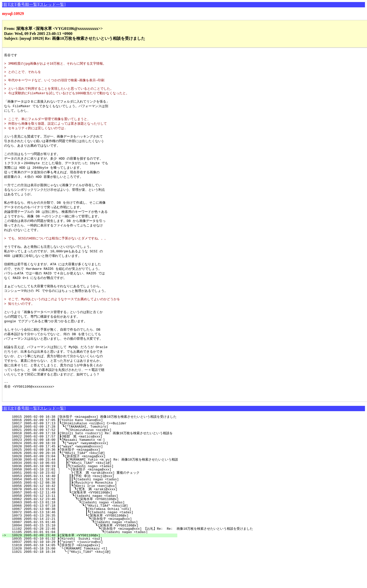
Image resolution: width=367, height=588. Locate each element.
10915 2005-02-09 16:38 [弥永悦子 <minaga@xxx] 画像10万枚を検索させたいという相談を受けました (92, 448)
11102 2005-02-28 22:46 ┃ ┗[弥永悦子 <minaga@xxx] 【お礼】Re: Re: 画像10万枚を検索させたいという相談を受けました (130, 560)
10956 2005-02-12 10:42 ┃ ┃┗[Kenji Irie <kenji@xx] (91, 517)
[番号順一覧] (27, 4)
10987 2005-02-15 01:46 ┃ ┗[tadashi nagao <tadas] (90, 553)
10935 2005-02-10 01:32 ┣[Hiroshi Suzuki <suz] (93, 570)
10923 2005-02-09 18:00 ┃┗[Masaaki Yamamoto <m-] (93, 471)
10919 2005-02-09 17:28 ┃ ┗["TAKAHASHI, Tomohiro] (92, 458)
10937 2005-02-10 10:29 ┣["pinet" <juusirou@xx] (94, 573)
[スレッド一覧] (52, 4)
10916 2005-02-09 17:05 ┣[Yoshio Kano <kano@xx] (94, 451)
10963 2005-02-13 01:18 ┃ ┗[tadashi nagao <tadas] (91, 534)
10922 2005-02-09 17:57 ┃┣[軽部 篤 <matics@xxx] (91, 468)
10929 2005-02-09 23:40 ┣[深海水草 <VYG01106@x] (92, 566)
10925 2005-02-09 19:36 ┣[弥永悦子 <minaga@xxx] (92, 481)
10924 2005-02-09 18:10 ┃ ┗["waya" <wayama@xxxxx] (92, 474)
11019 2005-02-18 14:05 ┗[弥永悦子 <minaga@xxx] (92, 576)
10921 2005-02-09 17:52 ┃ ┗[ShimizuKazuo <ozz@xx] (92, 461)
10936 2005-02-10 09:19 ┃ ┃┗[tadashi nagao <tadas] (91, 497)
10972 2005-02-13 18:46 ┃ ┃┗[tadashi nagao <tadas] (89, 543)
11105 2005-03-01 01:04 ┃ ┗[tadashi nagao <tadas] (89, 563)
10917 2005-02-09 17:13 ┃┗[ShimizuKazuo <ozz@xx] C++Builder (93, 454)
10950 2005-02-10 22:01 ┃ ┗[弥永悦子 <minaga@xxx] (91, 501)
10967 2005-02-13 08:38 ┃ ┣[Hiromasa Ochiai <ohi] (90, 540)
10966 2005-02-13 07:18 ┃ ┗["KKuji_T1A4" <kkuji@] (91, 537)
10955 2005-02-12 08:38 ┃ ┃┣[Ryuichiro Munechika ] (91, 514)
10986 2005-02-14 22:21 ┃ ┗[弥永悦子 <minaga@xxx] (89, 550)
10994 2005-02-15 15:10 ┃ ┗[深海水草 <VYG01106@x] (88, 557)
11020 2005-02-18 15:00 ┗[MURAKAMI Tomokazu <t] (93, 580)
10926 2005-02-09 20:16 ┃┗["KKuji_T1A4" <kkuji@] (93, 484)
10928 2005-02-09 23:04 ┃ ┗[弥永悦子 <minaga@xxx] (91, 487)
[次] (12, 4)
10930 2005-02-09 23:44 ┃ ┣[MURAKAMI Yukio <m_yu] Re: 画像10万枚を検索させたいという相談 (93, 491)
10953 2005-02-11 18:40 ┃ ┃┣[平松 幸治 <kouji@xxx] (90, 507)
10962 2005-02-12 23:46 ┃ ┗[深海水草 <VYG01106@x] (90, 530)
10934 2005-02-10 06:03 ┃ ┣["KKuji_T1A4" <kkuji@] (92, 494)
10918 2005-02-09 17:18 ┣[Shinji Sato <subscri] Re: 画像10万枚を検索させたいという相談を (90, 464)
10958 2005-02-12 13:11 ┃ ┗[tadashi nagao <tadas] (91, 527)
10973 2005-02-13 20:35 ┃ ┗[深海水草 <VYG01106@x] (89, 547)
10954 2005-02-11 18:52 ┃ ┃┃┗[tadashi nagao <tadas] (90, 510)
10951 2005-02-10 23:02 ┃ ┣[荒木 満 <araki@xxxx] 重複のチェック (88, 504)
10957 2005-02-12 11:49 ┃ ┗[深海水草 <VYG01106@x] (91, 524)
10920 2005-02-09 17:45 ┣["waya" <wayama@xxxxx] (94, 478)
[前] (5, 4)
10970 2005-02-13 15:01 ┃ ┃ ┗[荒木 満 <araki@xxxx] (89, 520)
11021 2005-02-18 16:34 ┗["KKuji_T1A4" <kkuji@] (93, 583)
